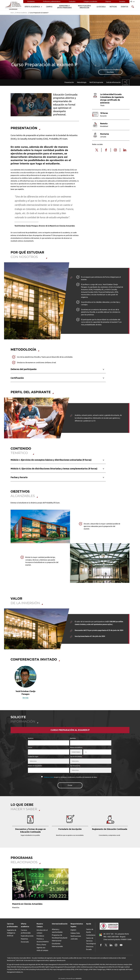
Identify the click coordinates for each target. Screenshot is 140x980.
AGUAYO (79, 979)
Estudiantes (31, 1)
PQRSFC (73, 930)
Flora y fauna (41, 945)
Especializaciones (27, 936)
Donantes (122, 1)
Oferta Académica (22, 13)
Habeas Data (75, 933)
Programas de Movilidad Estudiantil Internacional (60, 938)
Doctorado (25, 942)
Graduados (72, 1)
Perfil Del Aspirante (96, 82)
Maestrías (24, 939)
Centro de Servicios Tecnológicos (91, 941)
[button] (9, 684)
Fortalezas (40, 936)
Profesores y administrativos (52, 1)
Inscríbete (110, 72)
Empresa (108, 1)
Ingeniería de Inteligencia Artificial (12, 933)
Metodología (82, 82)
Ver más (25, 698)
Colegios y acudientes (90, 1)
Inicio (12, 13)
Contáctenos (91, 935)
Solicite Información (113, 82)
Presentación (69, 82)
